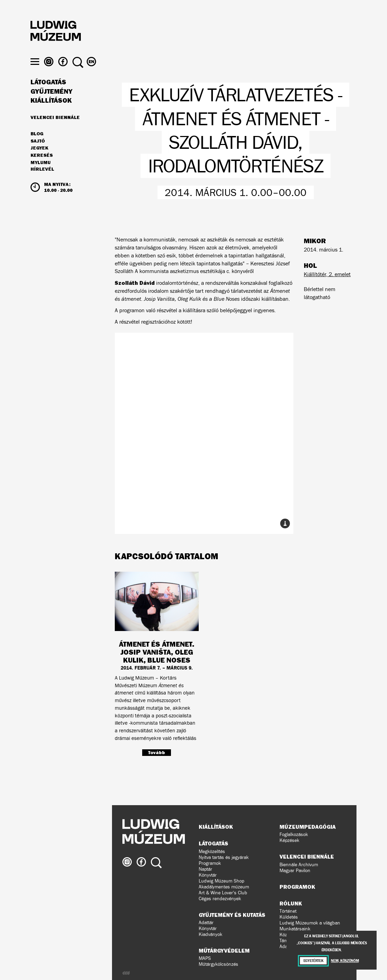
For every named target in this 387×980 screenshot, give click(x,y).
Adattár (206, 923)
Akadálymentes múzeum (224, 887)
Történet (288, 911)
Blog (37, 147)
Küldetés (289, 917)
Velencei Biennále (55, 130)
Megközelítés (212, 851)
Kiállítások (51, 114)
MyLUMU (41, 176)
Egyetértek (313, 961)
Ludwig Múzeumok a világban (310, 923)
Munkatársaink (295, 929)
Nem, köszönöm (345, 961)
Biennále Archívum (299, 865)
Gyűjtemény (51, 105)
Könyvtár (208, 875)
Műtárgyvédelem (224, 951)
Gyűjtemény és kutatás (232, 915)
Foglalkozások (294, 834)
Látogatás (48, 95)
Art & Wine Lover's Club (223, 893)
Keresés (42, 169)
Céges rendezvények (220, 899)
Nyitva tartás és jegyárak (224, 857)
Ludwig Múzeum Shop (221, 881)
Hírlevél (42, 182)
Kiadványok (210, 934)
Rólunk (291, 903)
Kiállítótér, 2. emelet (327, 274)
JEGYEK (39, 161)
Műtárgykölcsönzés (218, 964)
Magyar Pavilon (295, 871)
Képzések (289, 840)
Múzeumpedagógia (308, 827)
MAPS (205, 958)
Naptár (205, 869)
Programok (210, 863)
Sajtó (38, 154)
